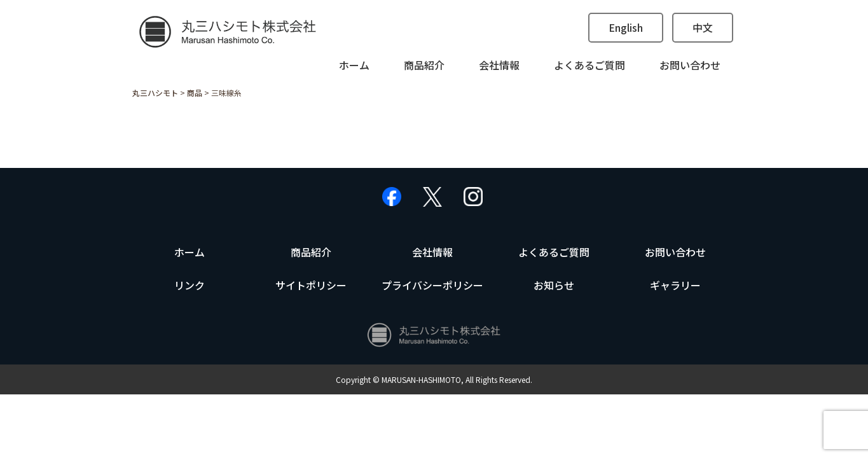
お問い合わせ (690, 65)
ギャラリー (675, 285)
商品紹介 (424, 65)
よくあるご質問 (589, 65)
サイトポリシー (311, 285)
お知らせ (554, 285)
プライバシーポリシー (432, 285)
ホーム (354, 65)
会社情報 (499, 65)
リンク (189, 285)
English (626, 27)
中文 (703, 27)
